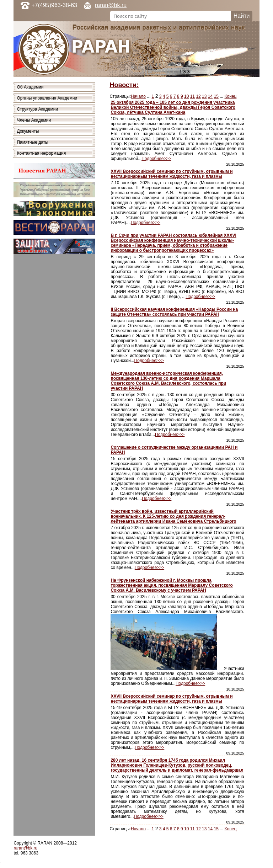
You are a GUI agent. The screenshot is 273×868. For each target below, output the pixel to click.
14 (210, 96)
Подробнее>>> (156, 159)
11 (192, 96)
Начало (138, 96)
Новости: (124, 85)
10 (186, 96)
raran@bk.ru (111, 5)
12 (198, 96)
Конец (231, 96)
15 (216, 96)
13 (204, 96)
